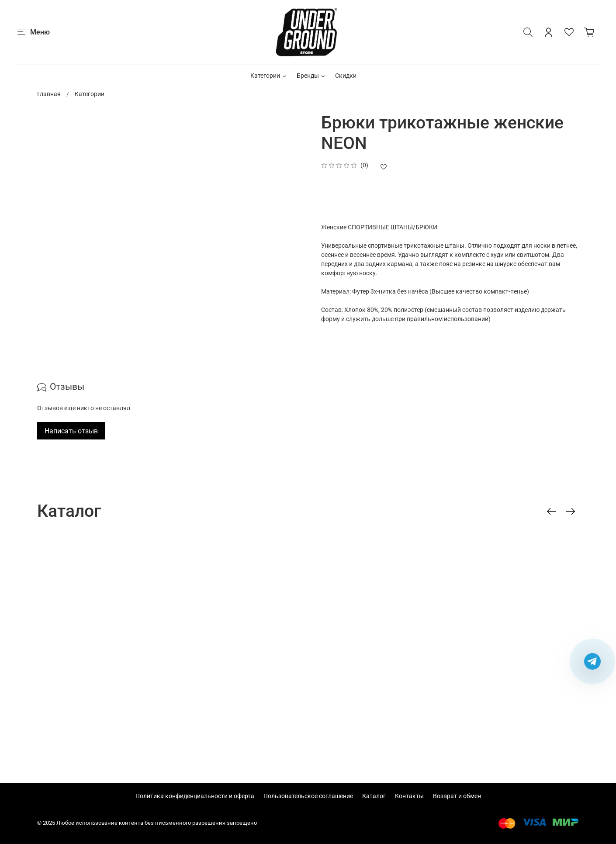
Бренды (311, 76)
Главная (49, 94)
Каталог (374, 796)
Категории (269, 76)
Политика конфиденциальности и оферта (195, 796)
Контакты (409, 796)
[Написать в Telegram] (592, 661)
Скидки (346, 76)
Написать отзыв (71, 431)
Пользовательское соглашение (308, 796)
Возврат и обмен (457, 796)
